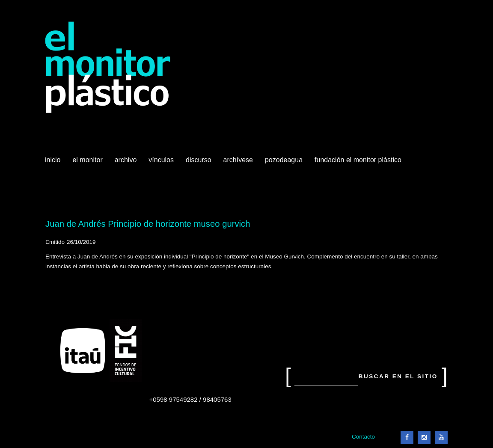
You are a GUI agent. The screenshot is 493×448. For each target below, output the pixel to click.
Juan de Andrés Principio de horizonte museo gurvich (148, 224)
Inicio (53, 160)
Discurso (199, 160)
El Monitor (88, 163)
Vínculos (162, 163)
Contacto (363, 437)
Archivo (127, 163)
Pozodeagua (285, 163)
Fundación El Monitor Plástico (358, 160)
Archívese (238, 160)
